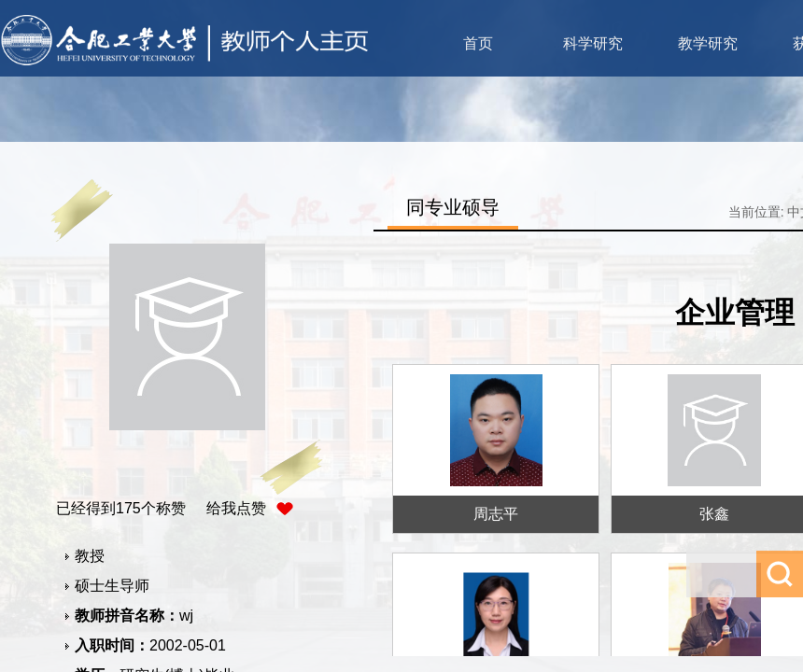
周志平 (496, 514)
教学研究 (708, 43)
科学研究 (593, 43)
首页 (478, 43)
